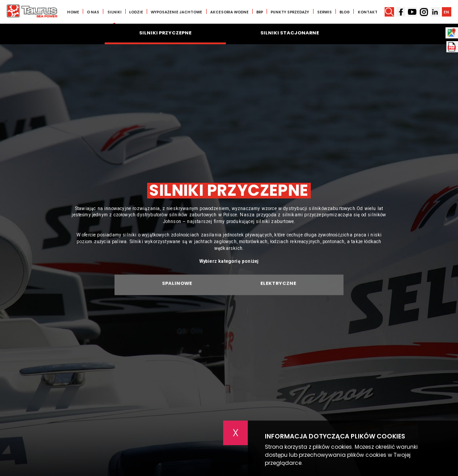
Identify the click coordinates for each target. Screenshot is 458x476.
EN (446, 12)
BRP (260, 12)
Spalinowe (177, 287)
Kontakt (368, 12)
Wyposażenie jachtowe (176, 12)
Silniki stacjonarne (290, 33)
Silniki (114, 12)
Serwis (324, 12)
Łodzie (136, 12)
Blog (345, 12)
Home (73, 12)
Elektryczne (278, 287)
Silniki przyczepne (165, 33)
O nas (93, 12)
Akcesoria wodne (229, 12)
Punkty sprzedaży (290, 12)
